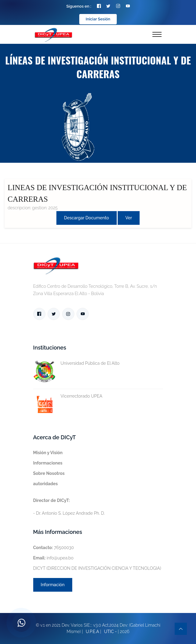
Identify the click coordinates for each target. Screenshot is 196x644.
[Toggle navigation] (157, 34)
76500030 (54, 548)
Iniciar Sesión (98, 19)
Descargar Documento (87, 218)
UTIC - (110, 632)
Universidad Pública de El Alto (77, 363)
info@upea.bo (53, 558)
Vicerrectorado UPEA (68, 396)
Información (53, 585)
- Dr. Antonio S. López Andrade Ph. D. (69, 507)
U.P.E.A (92, 632)
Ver (129, 218)
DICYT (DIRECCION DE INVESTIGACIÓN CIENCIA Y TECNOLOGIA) (97, 568)
